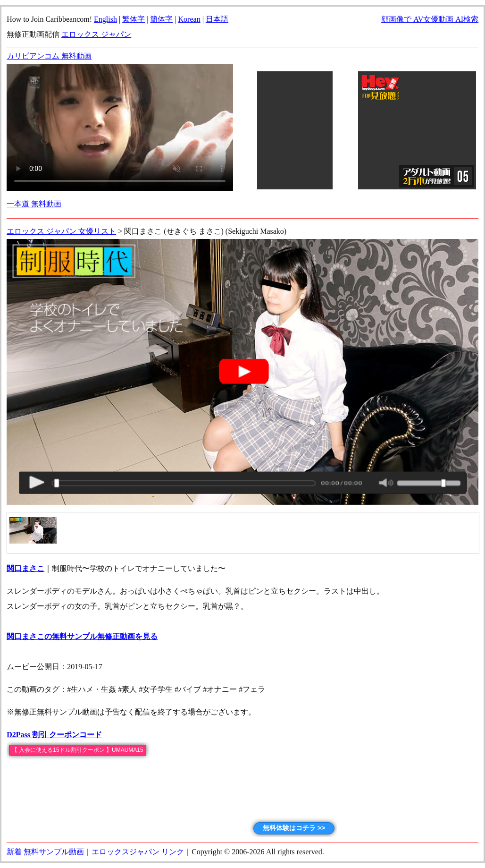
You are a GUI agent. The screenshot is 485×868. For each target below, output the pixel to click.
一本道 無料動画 (34, 204)
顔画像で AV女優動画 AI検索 (430, 19)
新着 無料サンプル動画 (45, 852)
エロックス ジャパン (96, 34)
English (105, 19)
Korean (189, 19)
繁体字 (134, 19)
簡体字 (161, 19)
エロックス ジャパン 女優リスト (61, 231)
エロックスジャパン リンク (138, 852)
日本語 (217, 19)
